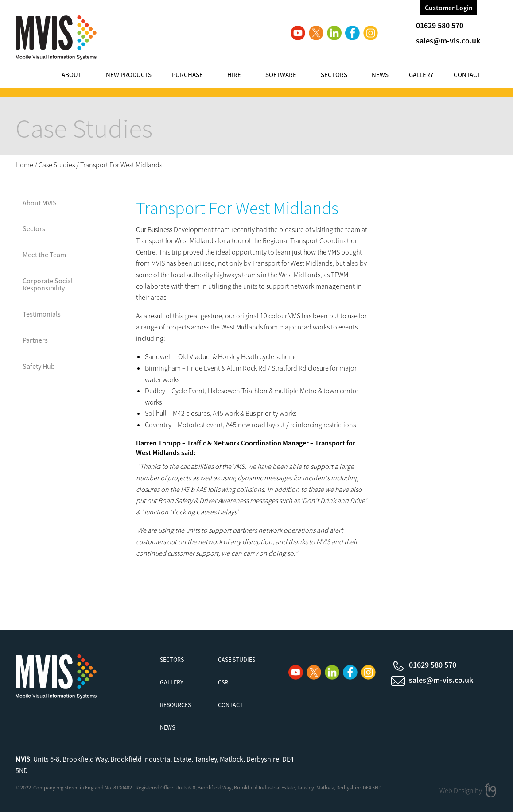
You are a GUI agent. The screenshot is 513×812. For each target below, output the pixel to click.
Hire (234, 75)
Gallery (421, 75)
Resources (175, 705)
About (72, 75)
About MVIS (40, 203)
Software (281, 75)
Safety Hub (39, 366)
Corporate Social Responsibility (48, 284)
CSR (223, 682)
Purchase (187, 75)
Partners (35, 340)
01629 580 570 (440, 25)
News (380, 75)
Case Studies (57, 165)
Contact (467, 75)
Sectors (334, 75)
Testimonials (42, 314)
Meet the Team (44, 255)
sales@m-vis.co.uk (448, 41)
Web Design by (461, 790)
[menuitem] (80, 76)
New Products (129, 75)
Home (24, 165)
